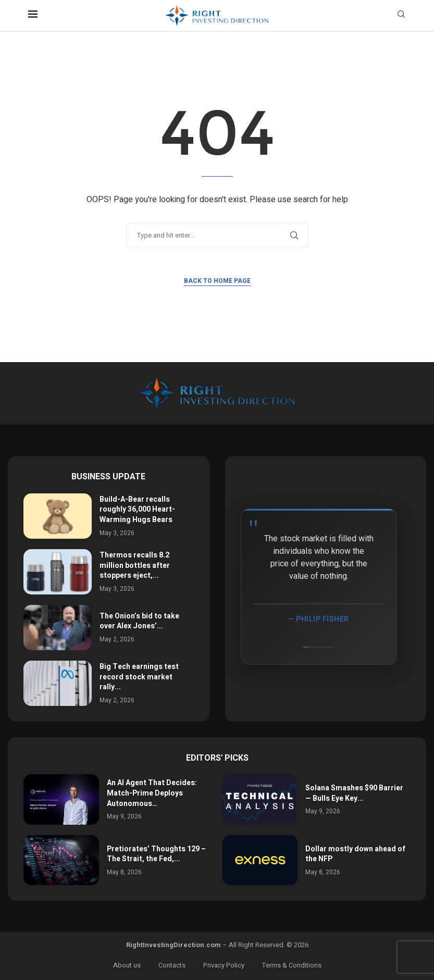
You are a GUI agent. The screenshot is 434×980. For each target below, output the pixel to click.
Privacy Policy (224, 965)
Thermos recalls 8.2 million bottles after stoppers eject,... (135, 565)
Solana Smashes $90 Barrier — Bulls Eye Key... (354, 793)
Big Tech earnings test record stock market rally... (139, 677)
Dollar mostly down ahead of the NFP (355, 854)
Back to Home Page (217, 281)
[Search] (401, 16)
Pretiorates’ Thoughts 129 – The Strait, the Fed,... (156, 854)
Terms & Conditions (292, 965)
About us (127, 965)
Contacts (172, 965)
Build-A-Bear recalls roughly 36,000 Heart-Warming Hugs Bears (137, 510)
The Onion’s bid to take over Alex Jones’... (139, 621)
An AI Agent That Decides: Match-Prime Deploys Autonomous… (152, 793)
